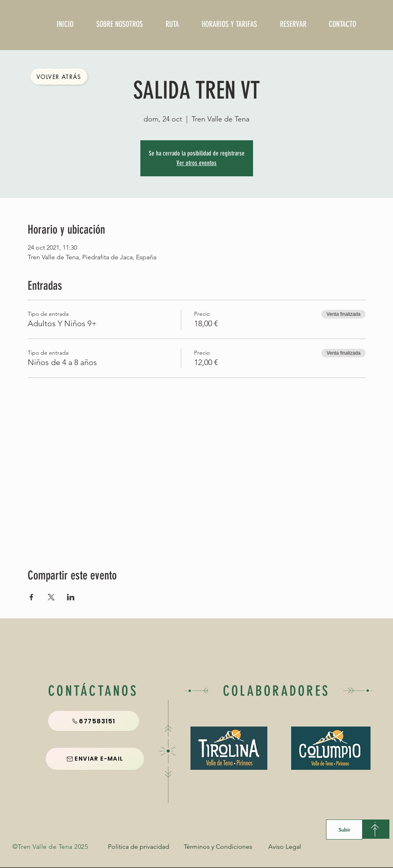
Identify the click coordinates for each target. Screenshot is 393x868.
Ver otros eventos (196, 163)
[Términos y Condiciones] (218, 847)
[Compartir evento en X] (51, 597)
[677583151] (94, 721)
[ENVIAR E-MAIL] (95, 759)
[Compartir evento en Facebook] (31, 597)
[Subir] (344, 830)
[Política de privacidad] (139, 847)
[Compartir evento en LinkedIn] (71, 597)
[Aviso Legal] (285, 847)
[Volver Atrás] (59, 77)
